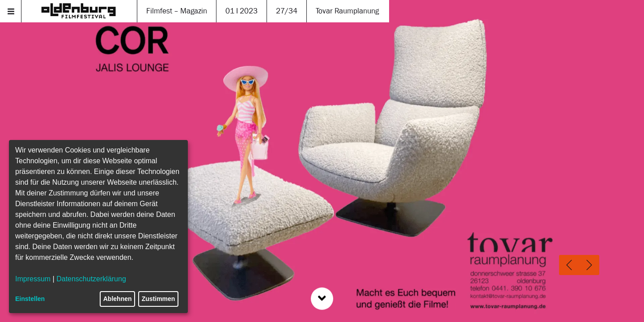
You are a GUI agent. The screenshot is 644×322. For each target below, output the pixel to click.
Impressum (33, 279)
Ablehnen (118, 299)
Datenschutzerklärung (91, 279)
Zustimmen (159, 299)
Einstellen (30, 299)
